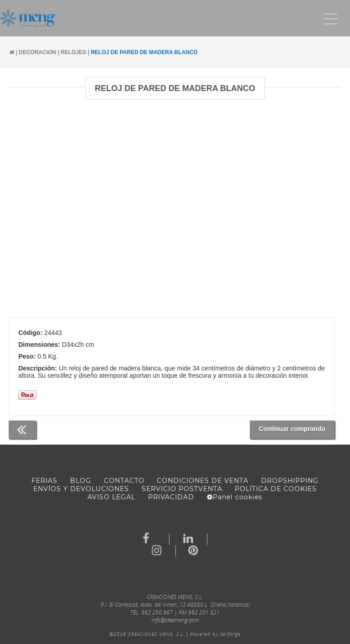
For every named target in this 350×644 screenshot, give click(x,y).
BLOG (81, 481)
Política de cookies (276, 489)
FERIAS (44, 481)
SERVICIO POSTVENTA (182, 489)
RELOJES (73, 52)
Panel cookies (235, 497)
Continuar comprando (292, 429)
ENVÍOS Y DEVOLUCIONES (81, 489)
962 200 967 (157, 612)
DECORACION (37, 52)
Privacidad (171, 497)
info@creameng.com (175, 620)
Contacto (124, 481)
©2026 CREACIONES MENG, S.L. (147, 634)
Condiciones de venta (203, 481)
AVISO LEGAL (111, 497)
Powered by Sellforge (215, 634)
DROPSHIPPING (290, 481)
